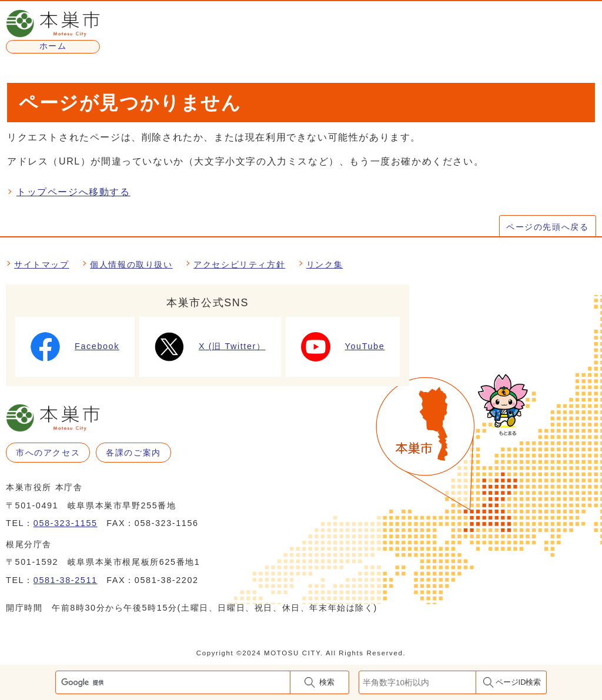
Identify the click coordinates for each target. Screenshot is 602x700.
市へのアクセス (48, 453)
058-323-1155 (66, 523)
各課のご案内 (133, 453)
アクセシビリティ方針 (239, 264)
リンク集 (325, 264)
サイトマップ (42, 264)
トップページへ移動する (73, 192)
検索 (327, 682)
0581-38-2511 (66, 580)
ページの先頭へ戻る (547, 227)
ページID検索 (519, 682)
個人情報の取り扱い (131, 264)
